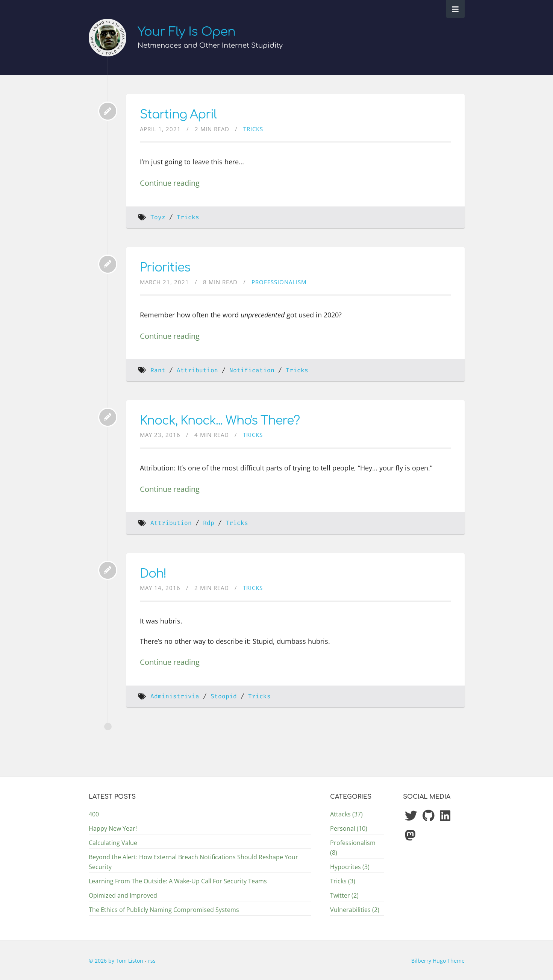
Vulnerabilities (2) (355, 910)
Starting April (178, 115)
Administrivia (175, 696)
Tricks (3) (343, 881)
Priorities (165, 268)
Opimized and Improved (123, 895)
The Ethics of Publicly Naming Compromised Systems (164, 910)
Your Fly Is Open (186, 32)
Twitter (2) (344, 895)
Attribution (197, 370)
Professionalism (279, 282)
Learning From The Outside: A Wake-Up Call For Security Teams (178, 881)
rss (152, 961)
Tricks (253, 129)
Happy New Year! (113, 828)
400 (94, 814)
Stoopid (224, 696)
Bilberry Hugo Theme (438, 961)
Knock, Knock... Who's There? (220, 421)
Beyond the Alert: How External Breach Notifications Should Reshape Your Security (193, 862)
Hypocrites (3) (350, 867)
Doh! (153, 574)
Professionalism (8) (353, 848)
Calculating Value (113, 843)
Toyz (158, 217)
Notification (252, 370)
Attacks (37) (346, 814)
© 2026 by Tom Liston (117, 961)
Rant (158, 370)
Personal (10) (349, 828)
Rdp (209, 523)
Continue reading (170, 183)
